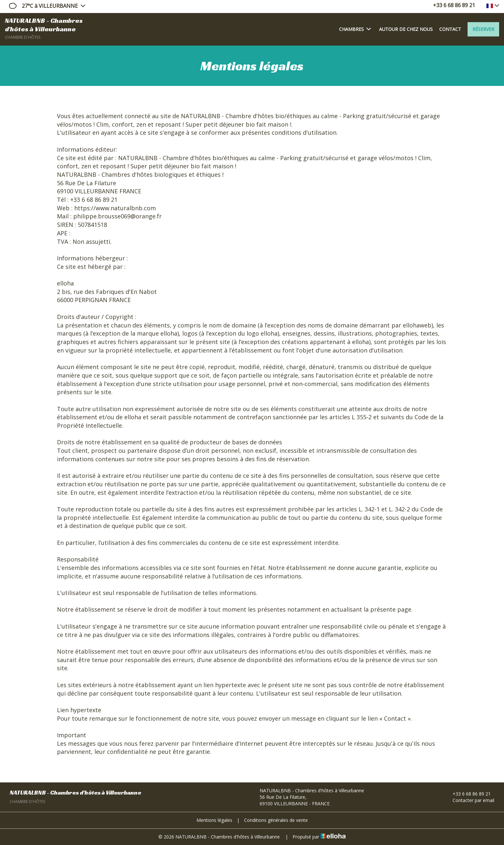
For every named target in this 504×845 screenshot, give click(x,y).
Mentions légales (214, 820)
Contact (450, 29)
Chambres (355, 29)
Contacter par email (470, 800)
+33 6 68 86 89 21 (468, 794)
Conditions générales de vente (276, 820)
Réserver (483, 29)
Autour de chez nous (406, 29)
